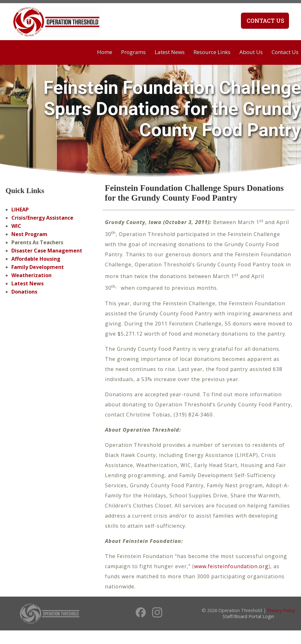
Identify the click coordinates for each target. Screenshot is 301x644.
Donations (24, 292)
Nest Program (29, 234)
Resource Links (212, 52)
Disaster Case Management (47, 251)
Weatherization (31, 275)
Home (105, 52)
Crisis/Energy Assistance (42, 218)
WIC (16, 226)
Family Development (38, 267)
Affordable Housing (36, 259)
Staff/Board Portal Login (248, 616)
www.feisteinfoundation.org (231, 566)
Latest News (170, 52)
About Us (251, 52)
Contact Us (265, 21)
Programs (133, 52)
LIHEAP (20, 210)
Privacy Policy (281, 610)
